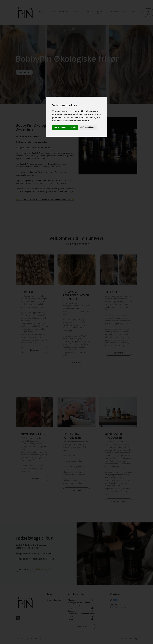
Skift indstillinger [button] (87, 127)
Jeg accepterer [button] (60, 127)
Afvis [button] (73, 127)
